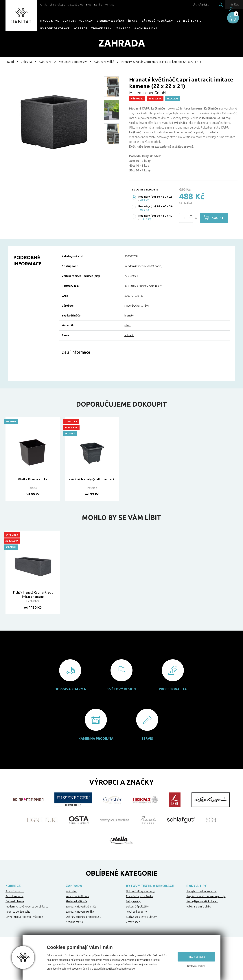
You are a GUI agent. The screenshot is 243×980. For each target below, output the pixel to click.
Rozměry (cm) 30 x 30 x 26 (155, 197)
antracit (129, 335)
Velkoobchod (76, 5)
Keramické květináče (77, 896)
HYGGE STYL (50, 21)
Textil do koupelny (136, 912)
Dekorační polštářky (137, 907)
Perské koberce (14, 896)
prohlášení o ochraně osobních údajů (68, 969)
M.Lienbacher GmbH (137, 306)
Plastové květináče (76, 901)
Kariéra (98, 5)
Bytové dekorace (55, 28)
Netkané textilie (75, 922)
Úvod (10, 62)
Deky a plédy (133, 901)
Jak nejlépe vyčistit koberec (202, 901)
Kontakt (109, 5)
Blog (89, 5)
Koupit (219, 218)
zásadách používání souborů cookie (114, 969)
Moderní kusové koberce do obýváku (27, 907)
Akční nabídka (146, 28)
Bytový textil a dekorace (150, 886)
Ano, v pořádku (196, 957)
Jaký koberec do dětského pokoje (206, 896)
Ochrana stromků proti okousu (83, 917)
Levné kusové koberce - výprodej (24, 917)
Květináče (45, 62)
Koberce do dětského (18, 912)
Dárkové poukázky (157, 21)
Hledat (212, 5)
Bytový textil (189, 21)
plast (128, 325)
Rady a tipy (197, 886)
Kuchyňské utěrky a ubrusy (141, 917)
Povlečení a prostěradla (139, 896)
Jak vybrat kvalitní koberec (201, 891)
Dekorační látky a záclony (140, 891)
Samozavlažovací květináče (81, 907)
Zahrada (124, 28)
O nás (44, 5)
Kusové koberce (15, 891)
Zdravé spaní (102, 28)
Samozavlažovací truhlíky (80, 912)
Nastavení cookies (196, 966)
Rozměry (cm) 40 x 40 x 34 (155, 206)
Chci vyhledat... (191, 5)
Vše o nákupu (57, 5)
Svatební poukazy (78, 21)
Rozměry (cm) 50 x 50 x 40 (155, 216)
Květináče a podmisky (73, 62)
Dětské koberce (15, 901)
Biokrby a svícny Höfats (117, 21)
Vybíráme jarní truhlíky (199, 907)
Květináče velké (104, 62)
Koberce (80, 28)
